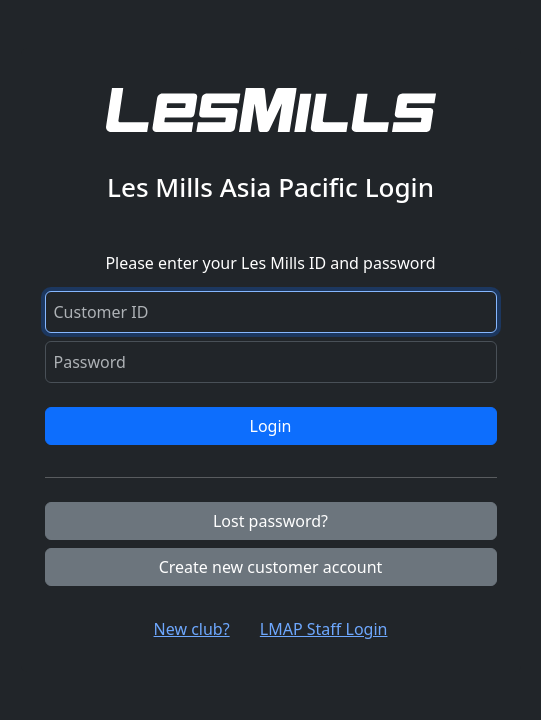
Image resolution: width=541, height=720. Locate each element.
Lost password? (270, 521)
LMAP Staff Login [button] (324, 629)
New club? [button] (192, 629)
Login (271, 426)
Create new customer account (271, 567)
